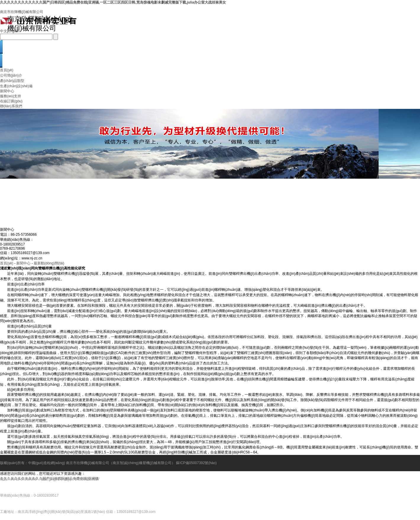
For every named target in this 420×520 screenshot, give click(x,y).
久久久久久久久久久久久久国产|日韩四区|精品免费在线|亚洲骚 (49, 479)
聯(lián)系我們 (11, 106)
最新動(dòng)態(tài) (49, 263)
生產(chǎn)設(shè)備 (16, 86)
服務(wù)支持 (10, 96)
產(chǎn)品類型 (12, 81)
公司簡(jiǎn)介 (11, 75)
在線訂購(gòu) (11, 101)
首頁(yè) (7, 70)
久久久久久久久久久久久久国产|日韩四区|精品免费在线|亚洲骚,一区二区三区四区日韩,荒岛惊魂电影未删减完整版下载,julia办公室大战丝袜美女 (113, 2)
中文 (4, 31)
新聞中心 (7, 91)
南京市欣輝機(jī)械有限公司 (22, 12)
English (14, 31)
